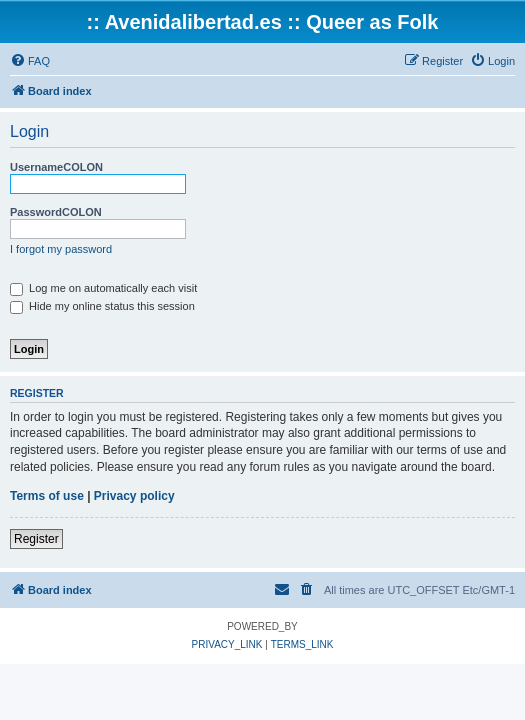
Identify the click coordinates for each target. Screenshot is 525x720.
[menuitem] (30, 61)
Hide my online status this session (102, 306)
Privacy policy (134, 496)
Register (36, 539)
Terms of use (47, 496)
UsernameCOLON (56, 167)
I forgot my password (61, 249)
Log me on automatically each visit (103, 288)
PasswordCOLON (56, 212)
